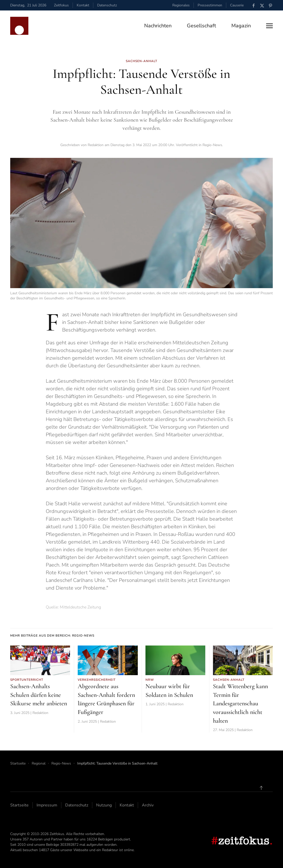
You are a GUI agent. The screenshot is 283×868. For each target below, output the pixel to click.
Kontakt (83, 5)
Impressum (47, 805)
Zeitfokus (61, 5)
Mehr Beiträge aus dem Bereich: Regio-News (52, 636)
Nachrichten (158, 26)
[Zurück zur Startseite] (19, 26)
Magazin (241, 26)
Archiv (148, 805)
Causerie (237, 5)
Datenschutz (107, 5)
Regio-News (212, 145)
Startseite (19, 805)
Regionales (181, 5)
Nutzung (104, 805)
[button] (269, 26)
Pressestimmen (210, 5)
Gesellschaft (201, 26)
